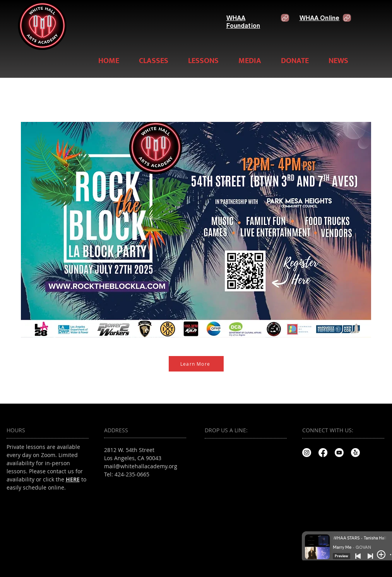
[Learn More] (196, 364)
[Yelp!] (355, 453)
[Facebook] (323, 453)
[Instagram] (307, 453)
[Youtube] (339, 453)
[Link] (285, 18)
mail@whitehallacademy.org (141, 466)
